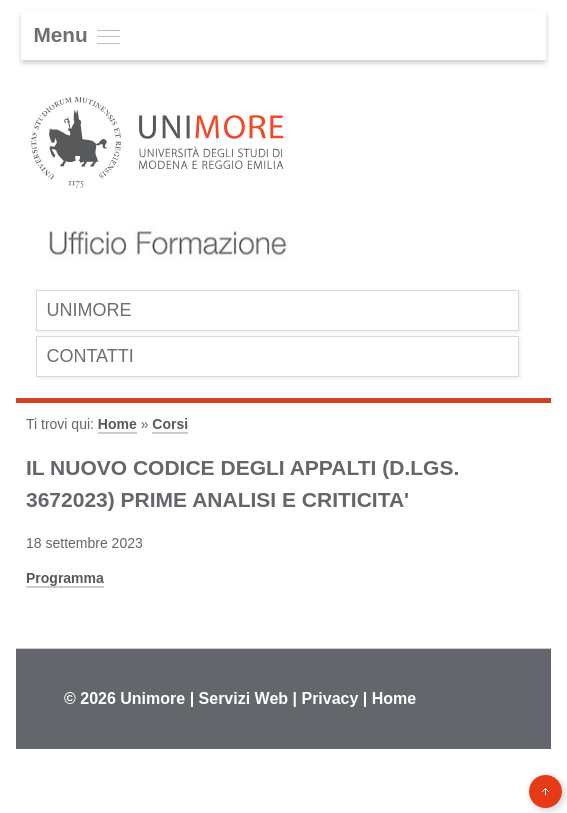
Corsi (170, 424)
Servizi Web (244, 698)
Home (117, 424)
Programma (65, 578)
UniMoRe (88, 310)
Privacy (329, 698)
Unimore (152, 698)
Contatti (89, 356)
